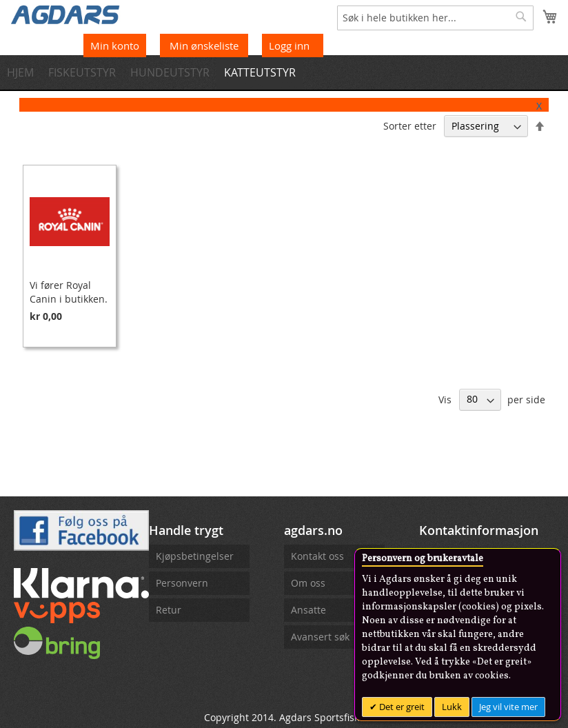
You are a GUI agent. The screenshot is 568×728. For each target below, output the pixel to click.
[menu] (284, 72)
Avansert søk (320, 637)
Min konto (115, 45)
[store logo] (65, 14)
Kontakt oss (317, 556)
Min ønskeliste (205, 45)
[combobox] (435, 18)
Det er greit (401, 707)
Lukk (452, 707)
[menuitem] (24, 72)
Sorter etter (410, 126)
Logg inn (289, 45)
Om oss (308, 583)
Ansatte (308, 610)
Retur (169, 610)
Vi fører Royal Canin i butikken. (69, 292)
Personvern (182, 583)
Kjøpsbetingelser (195, 556)
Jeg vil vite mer (508, 707)
